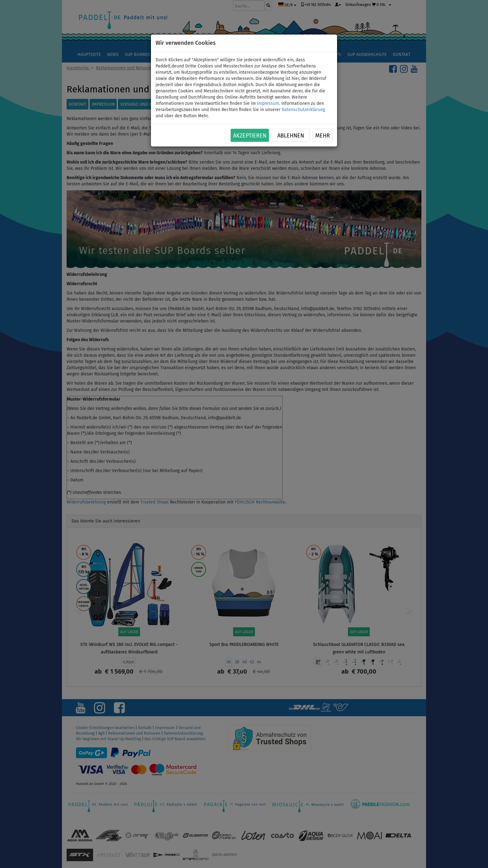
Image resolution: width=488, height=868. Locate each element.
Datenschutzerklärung (303, 110)
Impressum (268, 103)
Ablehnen (291, 136)
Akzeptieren (250, 136)
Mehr (323, 136)
